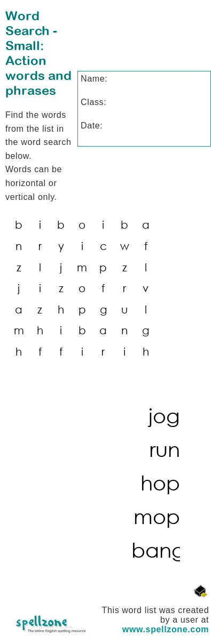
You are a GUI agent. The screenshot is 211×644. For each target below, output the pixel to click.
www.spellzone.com (166, 629)
